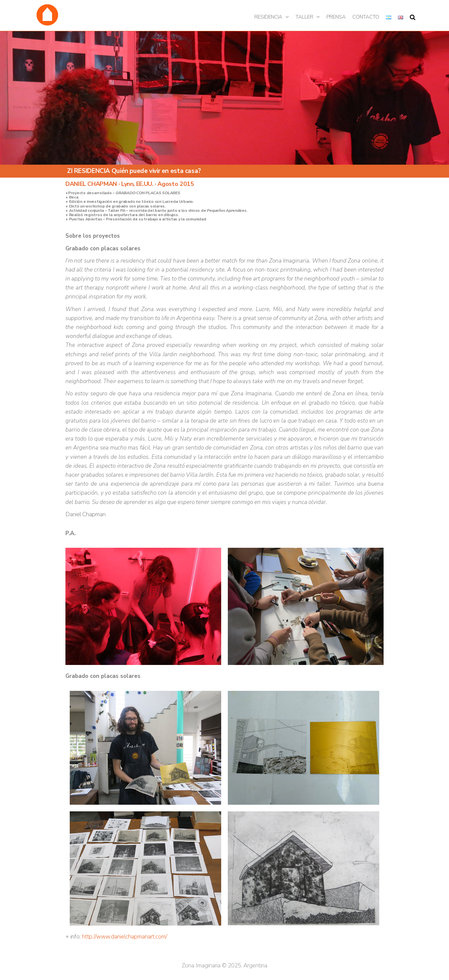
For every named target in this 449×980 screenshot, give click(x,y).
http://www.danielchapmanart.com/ (125, 937)
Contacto (366, 17)
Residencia (268, 17)
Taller (304, 17)
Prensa (336, 17)
